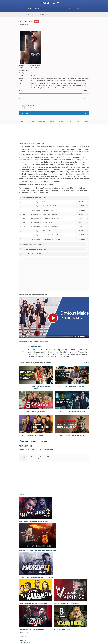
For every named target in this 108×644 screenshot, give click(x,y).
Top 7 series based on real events (72, 386)
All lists (86, 362)
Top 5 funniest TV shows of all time (36, 435)
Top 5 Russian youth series (36, 412)
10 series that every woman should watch (36, 387)
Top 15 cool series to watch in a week (72, 412)
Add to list (25, 113)
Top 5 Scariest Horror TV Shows (72, 435)
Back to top (22, 640)
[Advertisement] (59, 132)
